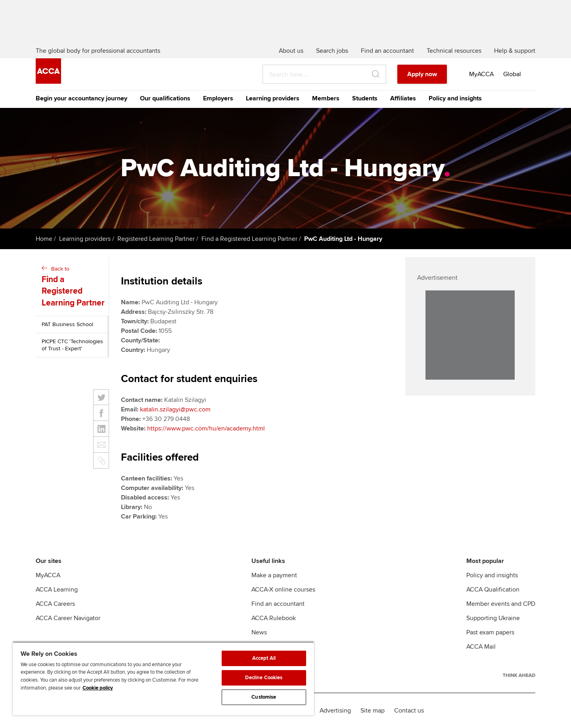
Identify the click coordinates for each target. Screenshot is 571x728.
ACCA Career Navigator (68, 618)
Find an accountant (278, 604)
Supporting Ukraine (493, 618)
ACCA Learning (57, 590)
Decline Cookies (264, 678)
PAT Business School (67, 324)
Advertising (335, 711)
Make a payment (274, 575)
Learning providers (273, 98)
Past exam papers (490, 632)
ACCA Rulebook (274, 618)
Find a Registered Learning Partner (249, 239)
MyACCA (48, 575)
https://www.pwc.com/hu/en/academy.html (206, 428)
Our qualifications (165, 98)
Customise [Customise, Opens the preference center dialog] (264, 697)
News (259, 632)
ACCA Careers (55, 604)
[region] (163, 678)
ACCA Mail (481, 647)
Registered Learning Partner (156, 239)
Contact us (409, 711)
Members (326, 98)
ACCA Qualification (493, 590)
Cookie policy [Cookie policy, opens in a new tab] (98, 688)
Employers (218, 98)
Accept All (264, 658)
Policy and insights (455, 98)
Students (365, 98)
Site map (373, 711)
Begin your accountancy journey (81, 98)
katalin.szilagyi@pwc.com (175, 409)
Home (44, 239)
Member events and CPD (501, 604)
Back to (73, 287)
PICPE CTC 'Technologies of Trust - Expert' (72, 345)
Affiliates (403, 98)
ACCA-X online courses (283, 590)
